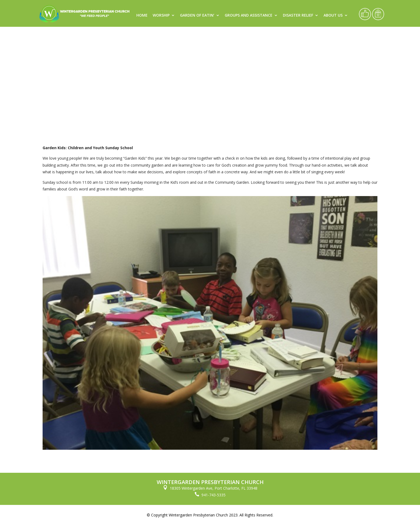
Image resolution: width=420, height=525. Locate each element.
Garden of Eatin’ (197, 16)
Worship (161, 16)
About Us (333, 16)
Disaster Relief (298, 16)
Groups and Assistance (249, 16)
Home (142, 16)
